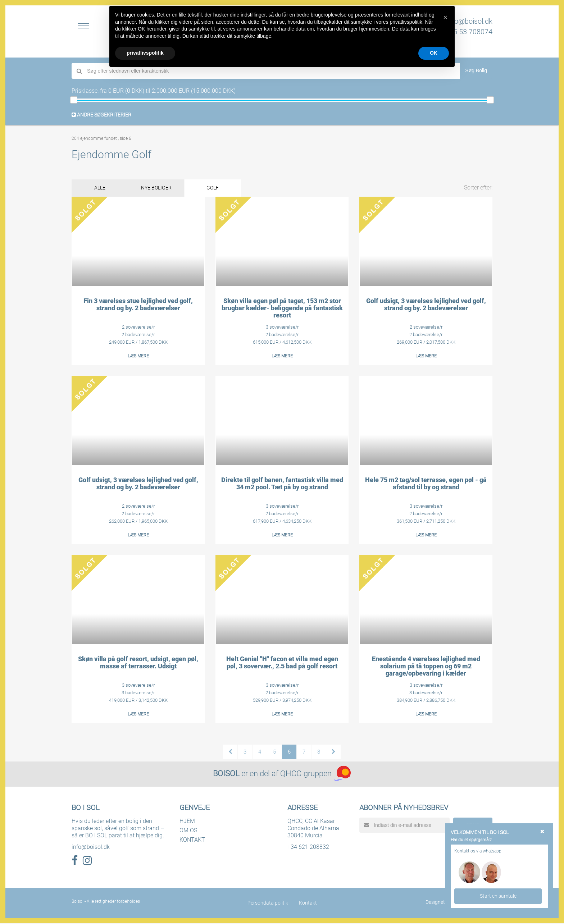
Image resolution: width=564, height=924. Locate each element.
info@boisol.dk (469, 21)
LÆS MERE (138, 357)
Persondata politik (268, 904)
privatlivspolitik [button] (145, 53)
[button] (445, 17)
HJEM (187, 822)
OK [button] (434, 53)
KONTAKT (192, 840)
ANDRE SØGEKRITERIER (101, 115)
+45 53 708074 (469, 32)
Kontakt (308, 904)
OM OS (188, 831)
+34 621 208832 (308, 848)
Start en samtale (498, 896)
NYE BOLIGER (164, 188)
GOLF (225, 188)
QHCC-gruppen (306, 774)
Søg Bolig (476, 70)
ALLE (102, 188)
